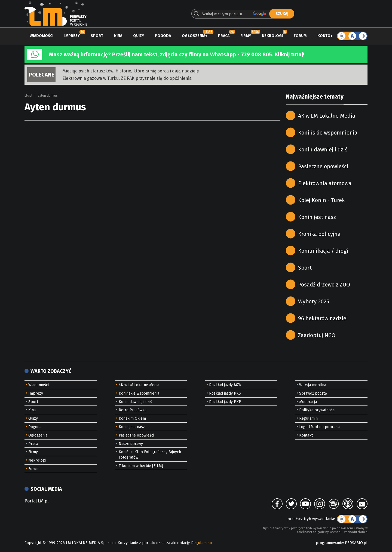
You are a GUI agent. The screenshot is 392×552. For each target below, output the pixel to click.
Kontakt (306, 435)
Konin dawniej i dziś (323, 150)
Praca (224, 36)
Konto (324, 36)
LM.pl (28, 96)
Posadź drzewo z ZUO (324, 285)
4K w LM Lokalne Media (327, 116)
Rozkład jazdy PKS (225, 393)
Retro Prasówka (133, 410)
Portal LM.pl (36, 501)
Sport (97, 36)
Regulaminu (201, 543)
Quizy (139, 36)
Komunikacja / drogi (323, 251)
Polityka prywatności (317, 410)
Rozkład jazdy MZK (225, 385)
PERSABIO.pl (356, 543)
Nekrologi (272, 36)
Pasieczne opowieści (323, 166)
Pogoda (163, 36)
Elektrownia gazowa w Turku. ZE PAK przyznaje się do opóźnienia (127, 78)
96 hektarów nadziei (323, 318)
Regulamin (308, 418)
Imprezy (72, 36)
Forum (300, 36)
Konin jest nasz (317, 217)
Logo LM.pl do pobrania (320, 427)
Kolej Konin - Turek (321, 200)
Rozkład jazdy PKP (225, 402)
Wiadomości (42, 36)
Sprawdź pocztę (313, 393)
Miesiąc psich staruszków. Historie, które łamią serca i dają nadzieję (131, 71)
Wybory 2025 (314, 301)
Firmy (246, 36)
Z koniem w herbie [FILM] (141, 466)
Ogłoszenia (194, 36)
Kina (118, 36)
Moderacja (308, 402)
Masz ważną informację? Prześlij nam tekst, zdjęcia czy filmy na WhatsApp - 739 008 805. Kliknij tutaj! (177, 54)
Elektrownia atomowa (325, 183)
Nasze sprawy (131, 444)
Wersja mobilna (313, 385)
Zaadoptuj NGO (317, 335)
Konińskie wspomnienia (328, 133)
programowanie (329, 543)
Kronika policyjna (319, 234)
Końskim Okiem (132, 418)
